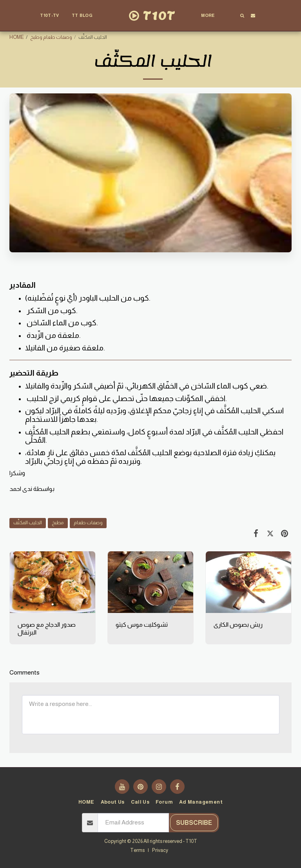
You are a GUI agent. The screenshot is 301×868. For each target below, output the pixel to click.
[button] (85, 16)
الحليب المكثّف (28, 523)
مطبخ (58, 523)
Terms (137, 850)
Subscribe (194, 823)
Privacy (160, 850)
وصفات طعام (88, 523)
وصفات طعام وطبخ (51, 37)
